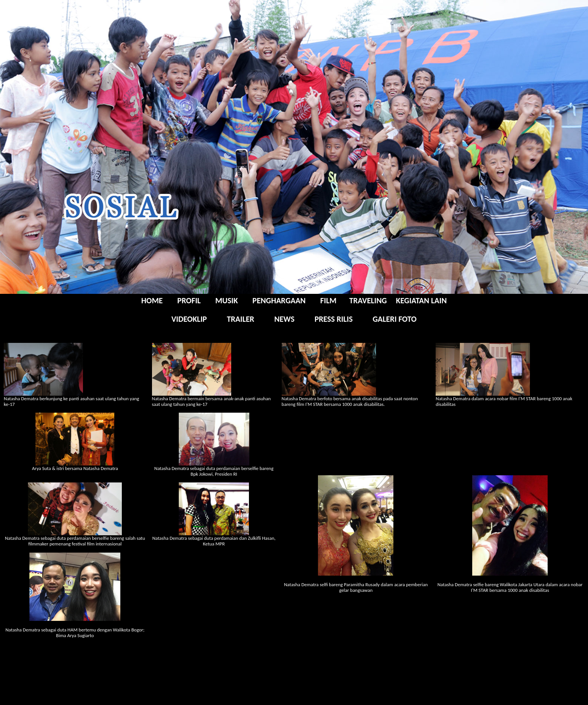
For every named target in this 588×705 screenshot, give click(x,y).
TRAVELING (368, 301)
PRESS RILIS (334, 319)
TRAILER (240, 319)
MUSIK (227, 301)
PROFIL (190, 301)
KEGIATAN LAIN (421, 301)
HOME (153, 301)
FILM (328, 301)
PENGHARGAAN (278, 301)
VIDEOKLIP (189, 319)
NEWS (284, 319)
